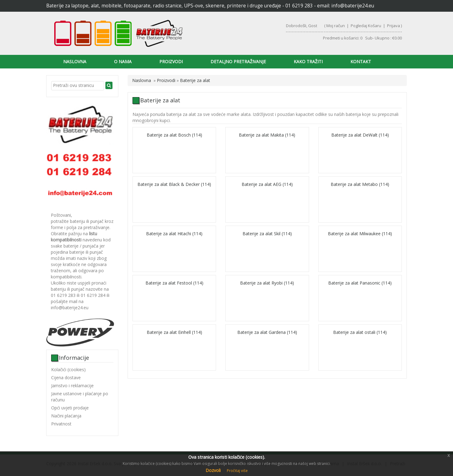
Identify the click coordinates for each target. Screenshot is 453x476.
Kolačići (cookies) (68, 369)
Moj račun (336, 26)
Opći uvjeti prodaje (70, 408)
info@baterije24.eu (353, 6)
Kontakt (361, 62)
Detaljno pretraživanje (238, 62)
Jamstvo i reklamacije (72, 386)
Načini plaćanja (66, 416)
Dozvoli (213, 470)
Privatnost (61, 424)
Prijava (394, 26)
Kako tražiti (308, 62)
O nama (123, 62)
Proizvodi (171, 62)
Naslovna (75, 62)
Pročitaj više (237, 471)
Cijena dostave (66, 378)
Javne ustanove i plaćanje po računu (80, 397)
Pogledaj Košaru (366, 26)
